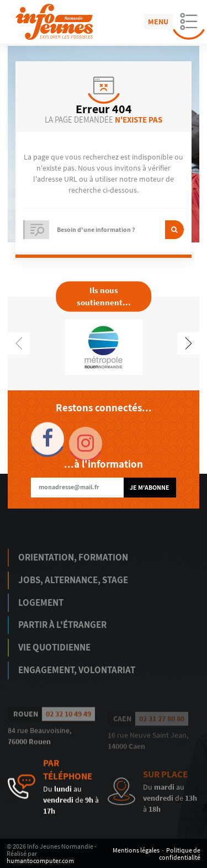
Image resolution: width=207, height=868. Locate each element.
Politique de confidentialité (180, 854)
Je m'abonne (150, 487)
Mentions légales (136, 850)
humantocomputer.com (40, 861)
